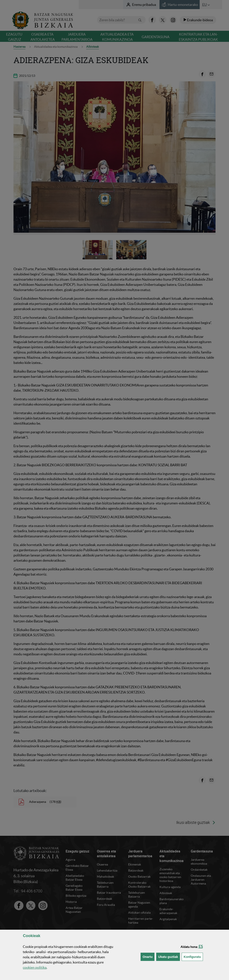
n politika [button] (35, 967)
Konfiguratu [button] (193, 956)
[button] (201, 946)
